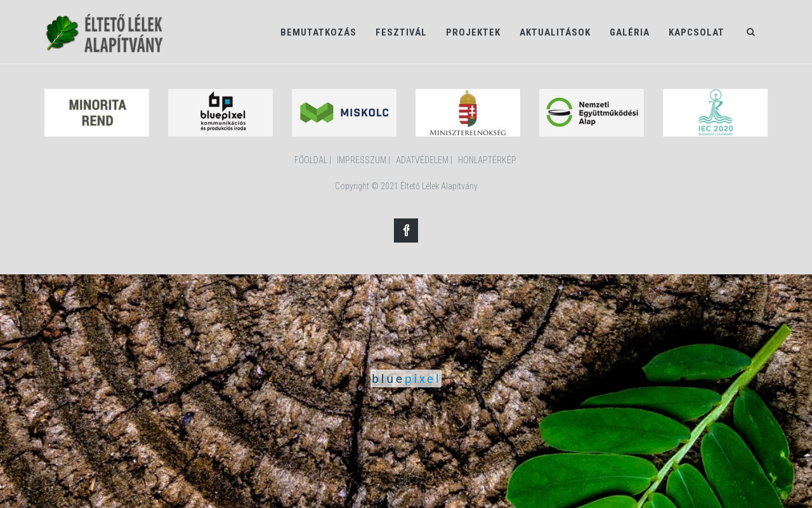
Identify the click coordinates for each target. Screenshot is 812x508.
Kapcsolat (697, 32)
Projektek (473, 32)
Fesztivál (401, 32)
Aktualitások (555, 32)
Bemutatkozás (318, 32)
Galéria (630, 32)
